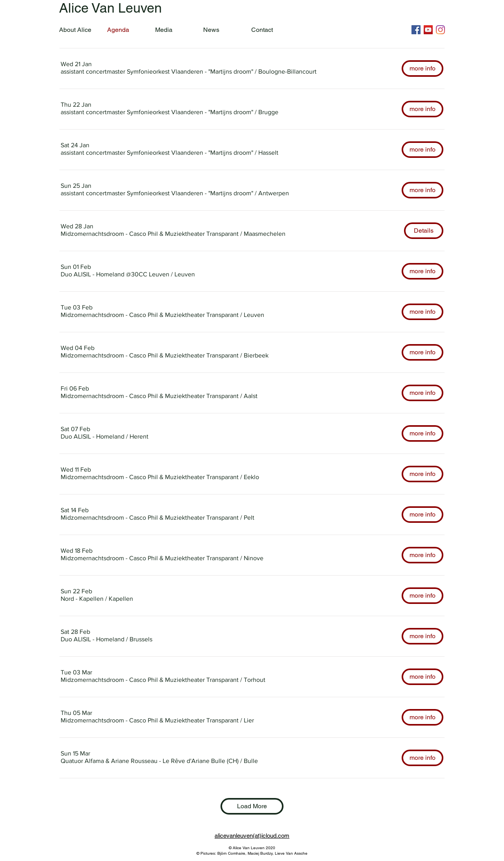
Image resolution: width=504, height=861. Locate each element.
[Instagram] (440, 30)
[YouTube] (428, 30)
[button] (157, 72)
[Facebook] (416, 30)
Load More (252, 806)
